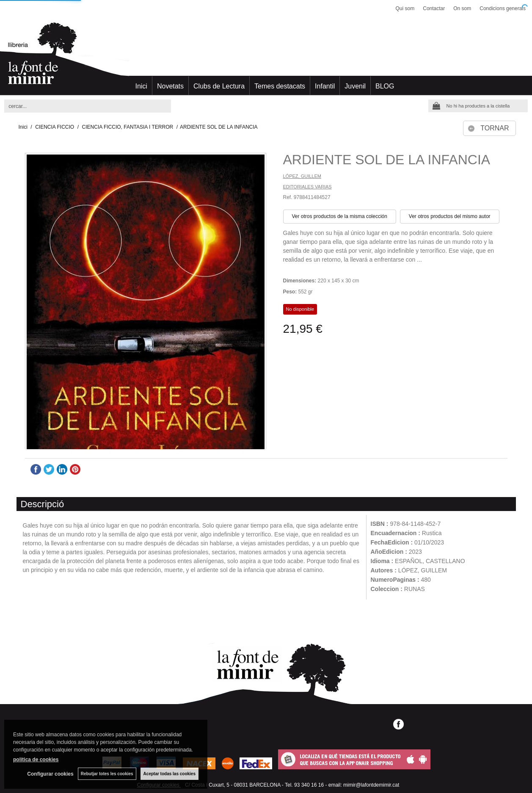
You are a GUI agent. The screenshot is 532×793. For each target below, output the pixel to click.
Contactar (434, 8)
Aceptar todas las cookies (170, 774)
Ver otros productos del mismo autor (450, 216)
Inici (141, 86)
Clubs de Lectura (219, 86)
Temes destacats (280, 86)
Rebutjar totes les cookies (107, 774)
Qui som (405, 8)
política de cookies (36, 760)
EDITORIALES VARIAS (307, 187)
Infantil (325, 86)
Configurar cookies (50, 774)
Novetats (170, 86)
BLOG (385, 86)
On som (462, 8)
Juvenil (355, 86)
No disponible (300, 309)
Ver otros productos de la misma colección (340, 216)
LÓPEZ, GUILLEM (302, 176)
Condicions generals (503, 8)
